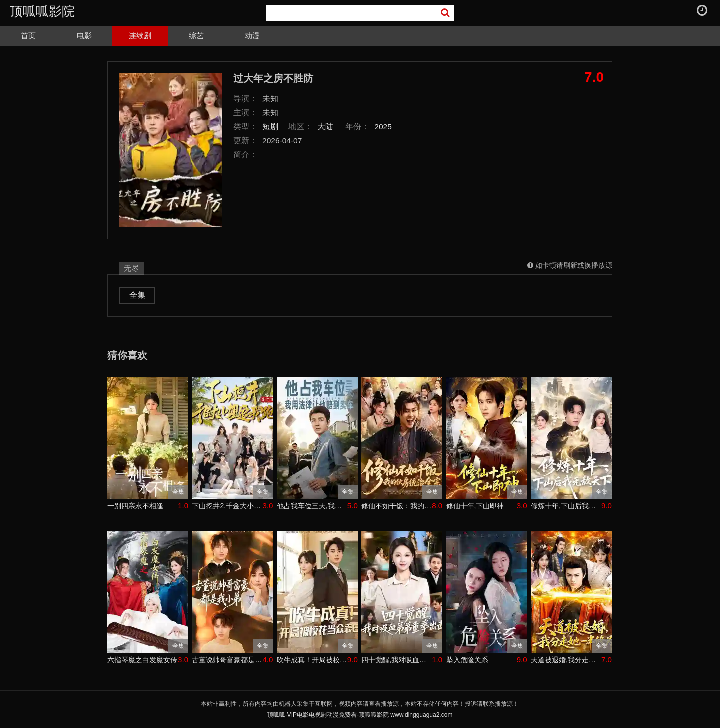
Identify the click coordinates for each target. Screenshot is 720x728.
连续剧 (140, 36)
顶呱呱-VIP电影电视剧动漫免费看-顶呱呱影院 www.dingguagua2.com (360, 715)
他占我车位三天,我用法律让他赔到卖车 (312, 506)
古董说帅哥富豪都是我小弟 (227, 660)
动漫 (252, 36)
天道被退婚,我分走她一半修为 (566, 660)
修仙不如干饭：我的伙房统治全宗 (397, 506)
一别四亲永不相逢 (135, 506)
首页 (28, 36)
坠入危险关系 (467, 660)
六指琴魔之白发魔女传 (142, 660)
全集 (137, 295)
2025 (383, 127)
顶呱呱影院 (42, 11)
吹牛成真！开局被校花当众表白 (312, 660)
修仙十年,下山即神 (475, 506)
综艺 (196, 36)
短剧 (270, 127)
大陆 (325, 127)
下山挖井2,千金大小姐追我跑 (227, 506)
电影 (84, 36)
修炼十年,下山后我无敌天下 (566, 506)
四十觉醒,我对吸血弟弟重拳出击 (397, 660)
